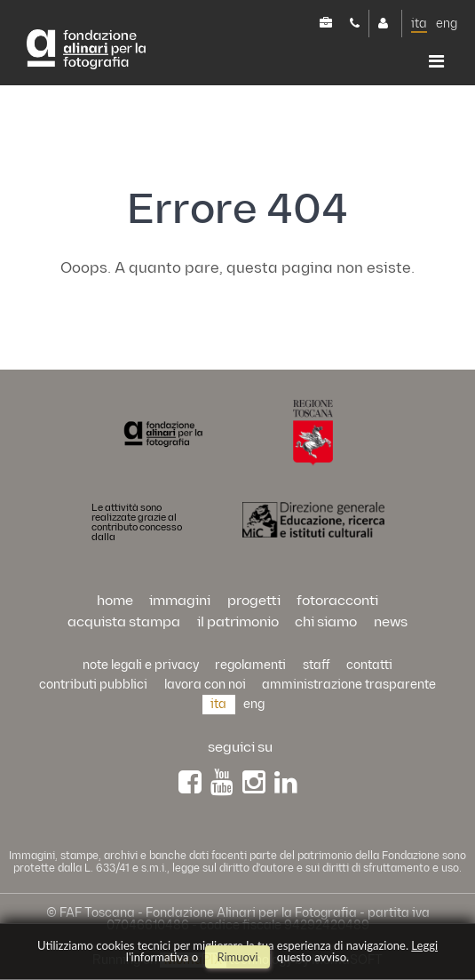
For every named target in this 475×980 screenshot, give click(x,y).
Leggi (424, 945)
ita (419, 24)
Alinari (102, 52)
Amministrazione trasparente (349, 685)
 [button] (436, 61)
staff (317, 665)
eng (447, 24)
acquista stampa (124, 622)
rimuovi (237, 957)
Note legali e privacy (141, 665)
